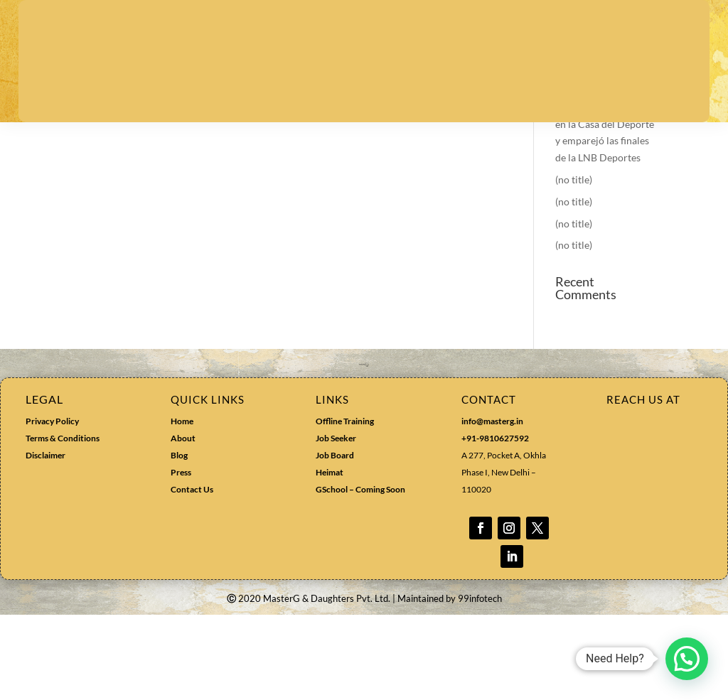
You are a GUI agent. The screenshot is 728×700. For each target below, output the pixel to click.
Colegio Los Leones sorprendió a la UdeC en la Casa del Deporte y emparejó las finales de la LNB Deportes (605, 209)
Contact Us (192, 575)
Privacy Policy (52, 506)
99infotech (480, 684)
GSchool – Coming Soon (361, 575)
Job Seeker (336, 523)
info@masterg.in (492, 506)
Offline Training (345, 506)
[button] (687, 659)
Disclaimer (45, 540)
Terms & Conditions (63, 523)
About (183, 523)
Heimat (330, 558)
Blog (179, 540)
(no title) (574, 265)
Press (181, 558)
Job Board (335, 540)
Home (182, 506)
